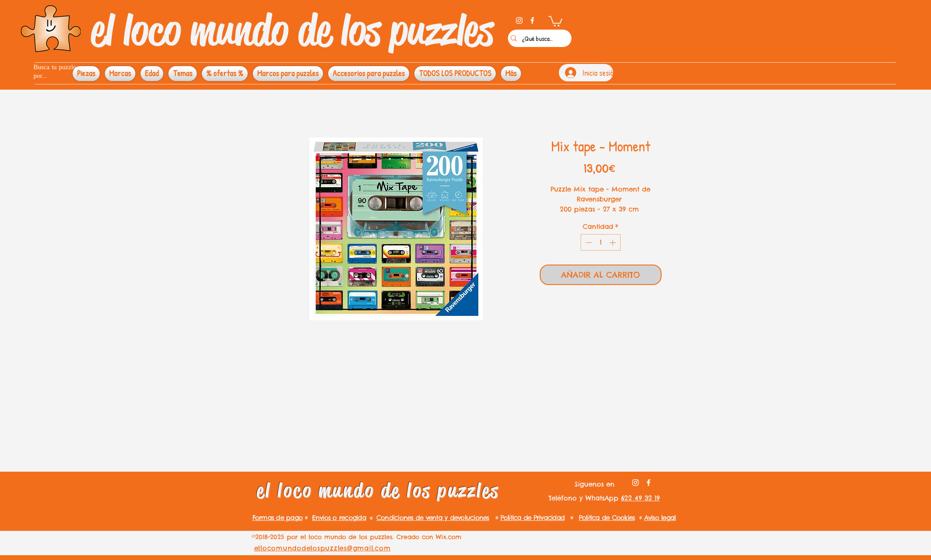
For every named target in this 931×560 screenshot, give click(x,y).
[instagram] (519, 20)
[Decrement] (588, 243)
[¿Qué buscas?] (538, 38)
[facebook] (532, 20)
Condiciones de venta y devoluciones (433, 518)
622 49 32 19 (640, 498)
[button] (555, 21)
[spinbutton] (600, 243)
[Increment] (613, 243)
